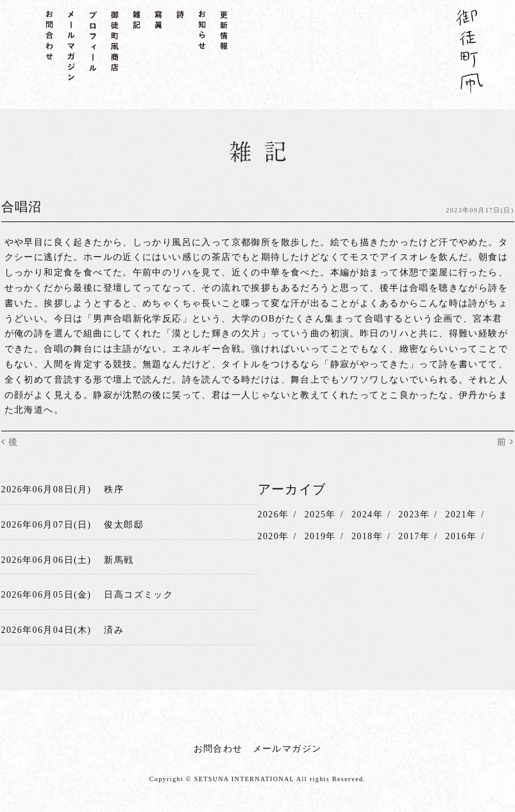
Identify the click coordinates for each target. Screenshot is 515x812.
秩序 (114, 489)
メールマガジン (287, 749)
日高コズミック (139, 595)
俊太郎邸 (124, 525)
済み (114, 630)
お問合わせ (218, 749)
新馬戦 (119, 560)
